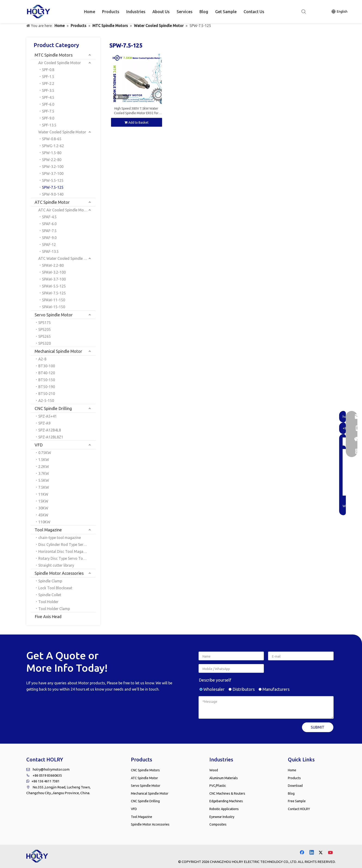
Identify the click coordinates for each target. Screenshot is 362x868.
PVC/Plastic (218, 786)
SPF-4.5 (48, 97)
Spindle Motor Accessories (59, 573)
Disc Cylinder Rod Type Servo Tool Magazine (67, 545)
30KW (43, 508)
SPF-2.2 (48, 84)
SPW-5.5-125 (53, 180)
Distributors (242, 689)
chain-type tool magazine (60, 538)
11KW (43, 494)
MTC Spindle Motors (54, 55)
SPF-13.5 (49, 125)
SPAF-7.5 (49, 231)
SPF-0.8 (48, 70)
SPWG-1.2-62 (53, 146)
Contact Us (254, 12)
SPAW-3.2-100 (54, 272)
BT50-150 (47, 380)
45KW (43, 515)
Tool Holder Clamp (54, 609)
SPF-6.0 (48, 104)
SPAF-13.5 (50, 251)
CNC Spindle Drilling (53, 408)
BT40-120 (47, 373)
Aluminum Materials (224, 778)
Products (111, 12)
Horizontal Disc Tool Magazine (64, 551)
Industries (136, 12)
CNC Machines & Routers (227, 793)
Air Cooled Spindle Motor (60, 63)
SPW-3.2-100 (53, 167)
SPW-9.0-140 (53, 194)
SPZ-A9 (44, 423)
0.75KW (45, 453)
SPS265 (45, 336)
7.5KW (44, 487)
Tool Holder (48, 602)
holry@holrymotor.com (51, 769)
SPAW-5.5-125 (54, 286)
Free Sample (297, 801)
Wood (214, 770)
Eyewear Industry (222, 817)
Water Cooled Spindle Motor (62, 132)
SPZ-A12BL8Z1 (51, 437)
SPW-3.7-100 (53, 174)
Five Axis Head (48, 617)
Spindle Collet (50, 595)
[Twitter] (321, 853)
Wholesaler (212, 689)
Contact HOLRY (299, 809)
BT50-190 (47, 387)
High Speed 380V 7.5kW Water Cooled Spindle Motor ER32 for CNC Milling (136, 111)
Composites (218, 824)
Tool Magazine (48, 530)
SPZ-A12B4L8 (50, 430)
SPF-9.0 (48, 118)
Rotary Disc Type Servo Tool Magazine (67, 558)
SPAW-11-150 (54, 300)
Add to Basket (136, 123)
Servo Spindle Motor (54, 315)
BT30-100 (47, 366)
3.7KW (44, 473)
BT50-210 (47, 394)
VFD (39, 445)
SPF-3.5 (48, 90)
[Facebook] (302, 853)
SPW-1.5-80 (52, 153)
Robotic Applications (224, 809)
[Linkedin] (312, 853)
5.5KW (44, 480)
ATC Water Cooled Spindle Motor (66, 258)
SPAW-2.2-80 (53, 265)
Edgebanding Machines (226, 801)
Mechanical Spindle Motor (58, 351)
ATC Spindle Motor (52, 202)
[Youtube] (331, 853)
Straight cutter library (56, 565)
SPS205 (45, 329)
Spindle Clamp (50, 581)
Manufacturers (274, 689)
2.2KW (44, 467)
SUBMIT (318, 727)
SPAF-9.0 (49, 238)
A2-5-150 (46, 401)
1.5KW (44, 460)
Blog (204, 12)
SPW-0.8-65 (52, 139)
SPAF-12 (49, 245)
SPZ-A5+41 (48, 416)
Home (90, 12)
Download (295, 786)
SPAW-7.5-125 (54, 293)
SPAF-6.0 (49, 224)
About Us (161, 12)
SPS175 (45, 323)
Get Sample (226, 12)
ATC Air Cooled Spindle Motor (64, 210)
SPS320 (45, 343)
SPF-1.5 (48, 77)
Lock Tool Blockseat (55, 588)
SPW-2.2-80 (52, 160)
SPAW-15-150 (54, 307)
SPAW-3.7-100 (54, 279)
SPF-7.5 (48, 111)
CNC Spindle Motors (145, 770)
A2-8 (42, 359)
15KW (43, 501)
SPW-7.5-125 (53, 187)
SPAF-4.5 (49, 217)
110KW (44, 522)
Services (185, 12)
